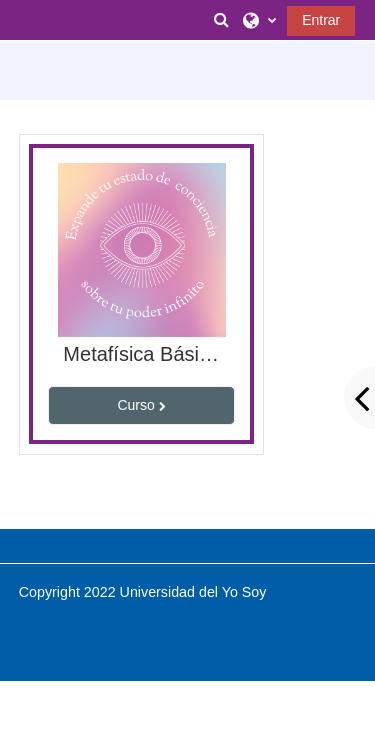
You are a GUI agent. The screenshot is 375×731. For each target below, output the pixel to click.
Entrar (321, 20)
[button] (222, 20)
